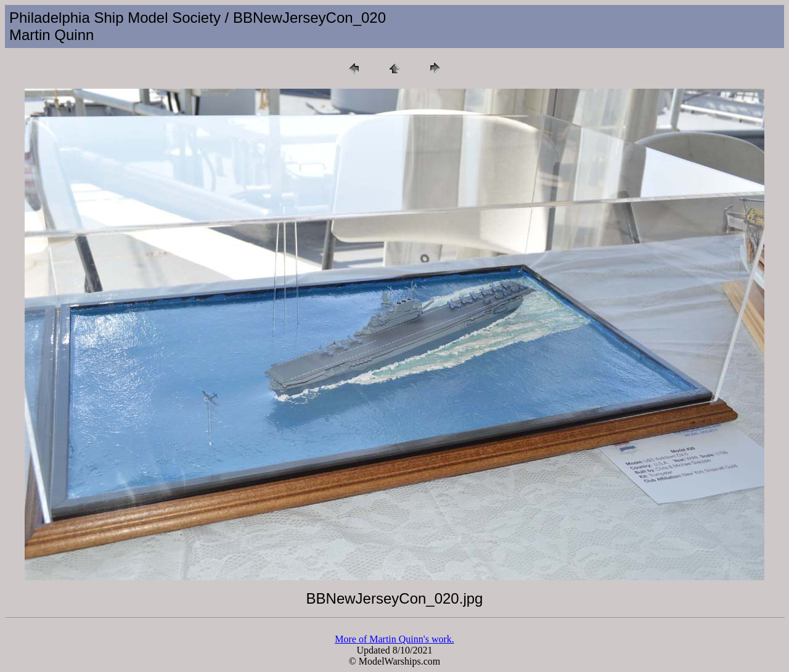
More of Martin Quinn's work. (394, 639)
